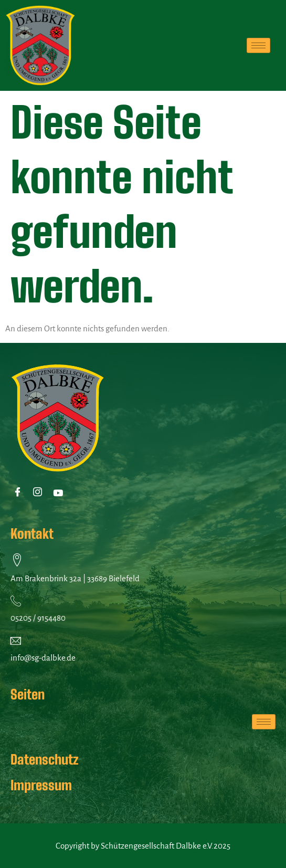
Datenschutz (45, 759)
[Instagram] (40, 493)
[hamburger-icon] (258, 45)
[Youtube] (60, 493)
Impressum (41, 785)
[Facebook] (20, 493)
